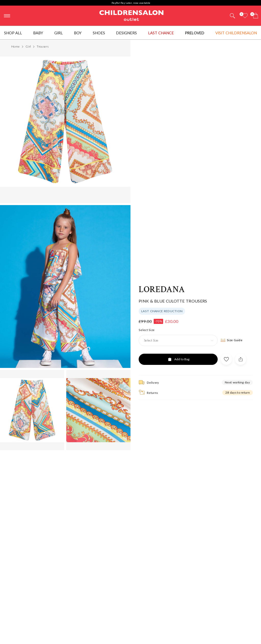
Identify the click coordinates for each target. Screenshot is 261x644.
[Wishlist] (245, 16)
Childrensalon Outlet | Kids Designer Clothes (132, 15)
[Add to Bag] (178, 344)
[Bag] (256, 16)
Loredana (162, 274)
